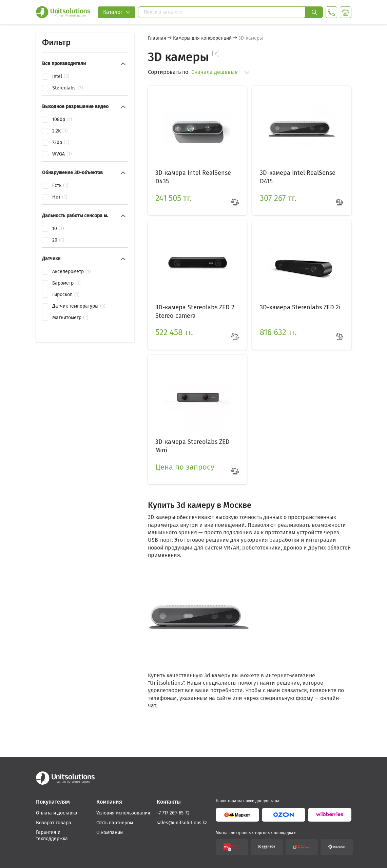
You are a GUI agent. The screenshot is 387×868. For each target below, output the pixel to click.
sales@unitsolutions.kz (182, 823)
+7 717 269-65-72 (173, 813)
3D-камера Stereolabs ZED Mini (191, 438)
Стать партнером (115, 823)
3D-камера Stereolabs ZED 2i (298, 302)
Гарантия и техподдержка (52, 836)
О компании (110, 833)
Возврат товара (54, 823)
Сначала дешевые (220, 72)
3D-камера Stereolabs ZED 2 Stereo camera (193, 306)
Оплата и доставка (57, 813)
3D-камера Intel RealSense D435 (192, 175)
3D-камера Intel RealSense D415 (296, 175)
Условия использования (123, 813)
